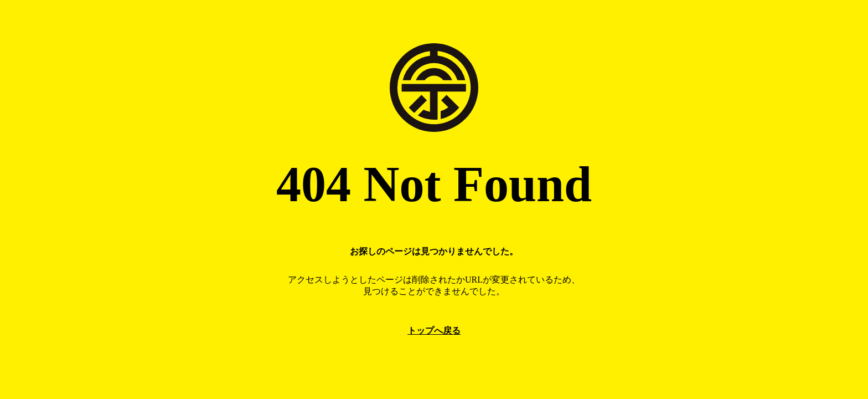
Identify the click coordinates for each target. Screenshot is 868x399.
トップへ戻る (434, 331)
